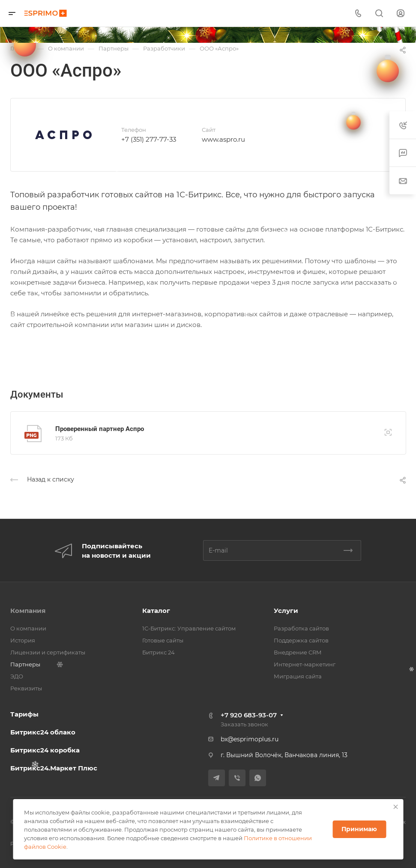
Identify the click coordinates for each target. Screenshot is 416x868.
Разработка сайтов (301, 628)
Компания (28, 611)
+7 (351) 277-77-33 (149, 139)
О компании (28, 628)
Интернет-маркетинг (305, 664)
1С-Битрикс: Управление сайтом (189, 628)
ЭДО (17, 676)
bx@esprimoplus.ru (250, 739)
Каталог (156, 611)
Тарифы (24, 714)
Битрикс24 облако (43, 732)
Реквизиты (26, 688)
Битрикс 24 (159, 652)
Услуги (286, 611)
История (23, 640)
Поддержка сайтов (301, 640)
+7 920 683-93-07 (249, 715)
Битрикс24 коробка (45, 750)
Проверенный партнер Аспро (100, 429)
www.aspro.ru (223, 139)
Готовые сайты (163, 640)
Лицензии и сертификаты (48, 652)
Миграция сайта (298, 676)
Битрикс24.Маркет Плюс (54, 768)
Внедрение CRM (298, 652)
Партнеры (25, 664)
